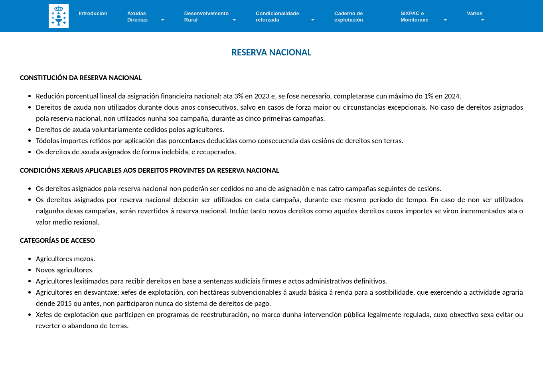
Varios (475, 13)
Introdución (93, 13)
